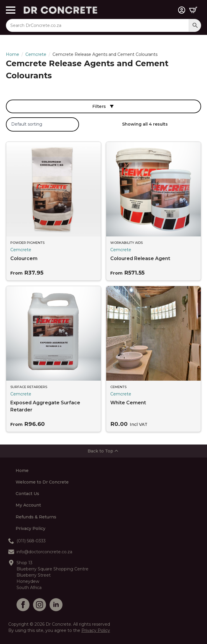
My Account (28, 505)
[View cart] (193, 10)
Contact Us (27, 494)
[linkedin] (56, 605)
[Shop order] (42, 124)
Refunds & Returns (36, 517)
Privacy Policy (31, 529)
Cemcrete (36, 54)
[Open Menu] (15, 10)
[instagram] (40, 605)
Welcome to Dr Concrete (42, 482)
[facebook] (23, 605)
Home (13, 54)
